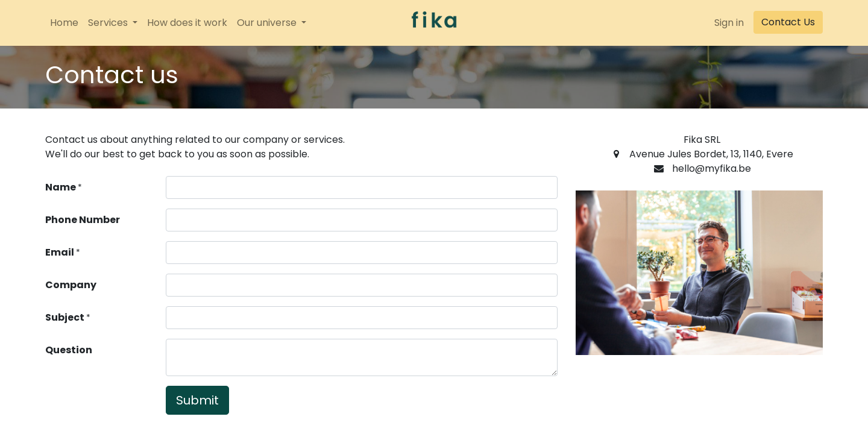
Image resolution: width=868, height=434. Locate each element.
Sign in (729, 23)
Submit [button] (197, 400)
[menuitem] (64, 23)
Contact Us (788, 22)
